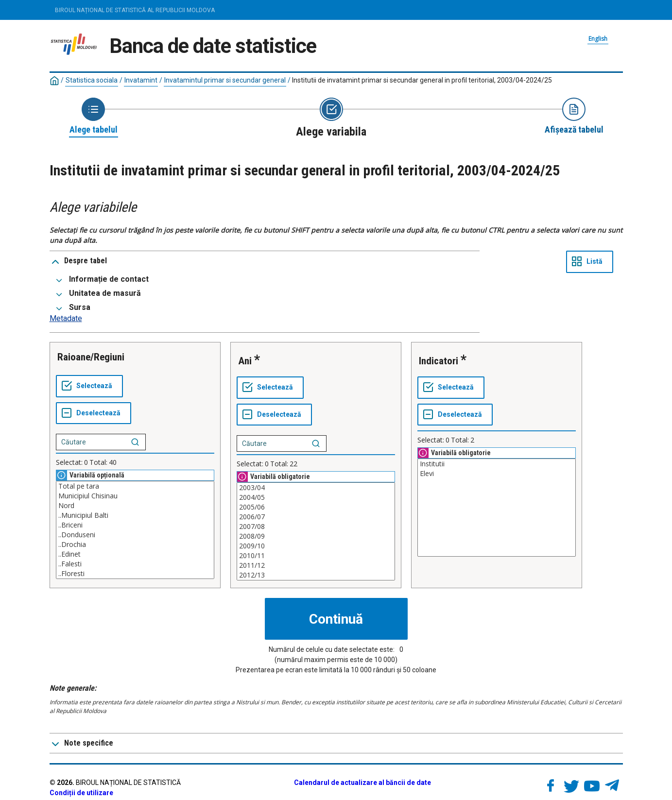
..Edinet (135, 554)
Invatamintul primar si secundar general (225, 80)
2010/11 (316, 556)
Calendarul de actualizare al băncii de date (362, 783)
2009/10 (316, 546)
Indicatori (439, 361)
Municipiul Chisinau (135, 496)
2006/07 (316, 517)
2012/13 (316, 575)
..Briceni (135, 525)
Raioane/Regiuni (91, 357)
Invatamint (141, 80)
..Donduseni (135, 535)
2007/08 (316, 527)
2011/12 (316, 565)
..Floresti (135, 574)
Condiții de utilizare (81, 793)
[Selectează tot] (89, 386)
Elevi (497, 474)
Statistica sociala (92, 80)
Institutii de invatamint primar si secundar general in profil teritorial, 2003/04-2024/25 (422, 80)
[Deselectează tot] (94, 413)
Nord (135, 506)
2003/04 (316, 488)
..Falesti (135, 564)
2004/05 (316, 497)
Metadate (66, 318)
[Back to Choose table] (94, 117)
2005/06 (316, 507)
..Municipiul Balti (135, 515)
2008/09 (316, 536)
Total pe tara (135, 486)
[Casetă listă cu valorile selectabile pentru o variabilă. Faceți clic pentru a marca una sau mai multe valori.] (135, 530)
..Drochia (135, 545)
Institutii (497, 464)
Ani (245, 361)
